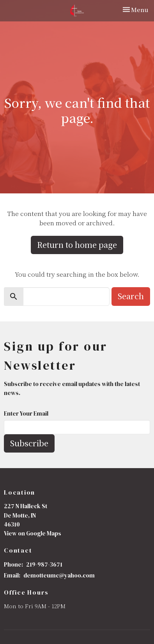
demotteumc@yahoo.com (59, 575)
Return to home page (77, 245)
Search (131, 296)
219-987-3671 (44, 564)
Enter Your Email (26, 413)
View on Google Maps (33, 533)
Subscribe (29, 443)
